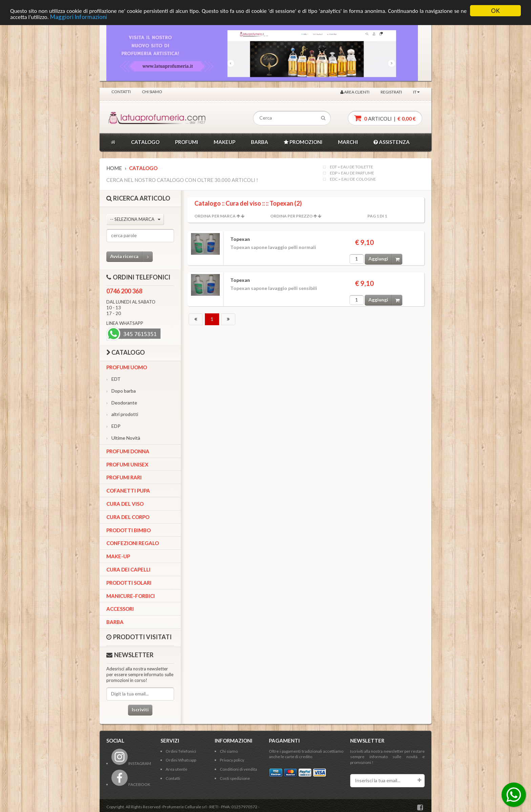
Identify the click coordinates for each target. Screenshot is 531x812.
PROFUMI (187, 142)
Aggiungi (385, 259)
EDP (113, 426)
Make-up (118, 556)
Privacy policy (232, 760)
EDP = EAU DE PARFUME (352, 173)
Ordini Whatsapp (181, 760)
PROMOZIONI (303, 142)
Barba (115, 622)
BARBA (260, 142)
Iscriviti (140, 710)
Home (114, 168)
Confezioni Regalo (133, 543)
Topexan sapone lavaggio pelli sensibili (274, 288)
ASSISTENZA (392, 142)
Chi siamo (152, 91)
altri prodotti (122, 414)
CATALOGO (145, 142)
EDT (113, 379)
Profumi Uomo (127, 367)
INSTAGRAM (131, 763)
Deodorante (122, 403)
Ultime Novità (123, 438)
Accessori (120, 609)
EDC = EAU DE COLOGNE (353, 179)
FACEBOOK (131, 784)
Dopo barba (121, 391)
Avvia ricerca (131, 257)
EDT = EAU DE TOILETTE (352, 167)
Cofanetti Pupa (128, 491)
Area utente (176, 769)
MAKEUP (225, 142)
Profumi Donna (128, 451)
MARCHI (348, 142)
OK (495, 11)
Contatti (121, 91)
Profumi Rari (124, 477)
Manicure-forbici (131, 596)
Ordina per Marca (215, 216)
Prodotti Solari (129, 583)
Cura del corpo (128, 517)
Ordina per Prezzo (291, 216)
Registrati (391, 92)
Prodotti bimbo (129, 530)
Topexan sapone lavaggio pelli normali (273, 247)
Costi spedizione (235, 778)
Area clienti (355, 92)
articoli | (385, 118)
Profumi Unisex (127, 464)
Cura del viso (125, 504)
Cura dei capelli (128, 569)
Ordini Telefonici (181, 751)
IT (416, 92)
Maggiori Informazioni (79, 16)
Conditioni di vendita (238, 769)
